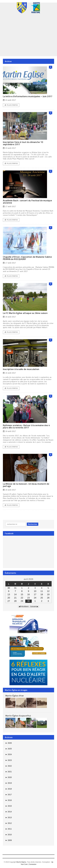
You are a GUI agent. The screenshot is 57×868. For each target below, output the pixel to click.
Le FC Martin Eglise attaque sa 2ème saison (25, 313)
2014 (9, 812)
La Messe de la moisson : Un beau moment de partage (26, 485)
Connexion (33, 864)
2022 (9, 766)
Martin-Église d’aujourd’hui (18, 716)
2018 (9, 789)
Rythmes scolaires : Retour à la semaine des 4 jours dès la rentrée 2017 (26, 426)
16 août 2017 (9, 317)
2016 (9, 800)
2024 (9, 754)
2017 (9, 795)
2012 (9, 823)
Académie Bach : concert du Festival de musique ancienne (27, 202)
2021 (9, 772)
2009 (9, 840)
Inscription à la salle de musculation (21, 369)
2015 (9, 806)
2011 (9, 829)
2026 (9, 743)
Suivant (33, 606)
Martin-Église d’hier (15, 696)
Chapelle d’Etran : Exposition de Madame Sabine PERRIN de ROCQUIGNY (27, 258)
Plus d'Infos (11, 105)
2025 (9, 749)
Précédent (24, 606)
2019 (9, 783)
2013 (9, 817)
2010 (9, 835)
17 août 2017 (9, 207)
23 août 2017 (9, 100)
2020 (9, 777)
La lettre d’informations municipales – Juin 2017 (28, 96)
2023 (9, 760)
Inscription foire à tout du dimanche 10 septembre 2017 (23, 143)
